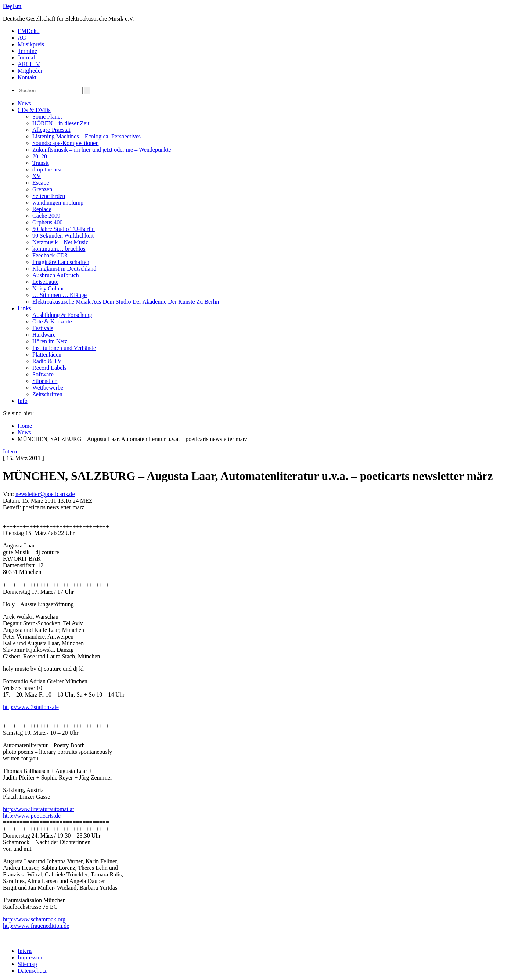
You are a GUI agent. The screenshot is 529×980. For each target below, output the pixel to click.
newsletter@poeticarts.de (45, 494)
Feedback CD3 (50, 255)
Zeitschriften (47, 394)
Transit (41, 163)
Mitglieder (30, 71)
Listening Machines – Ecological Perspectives (87, 136)
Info (23, 401)
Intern (10, 451)
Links (24, 308)
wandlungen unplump (58, 202)
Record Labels (49, 368)
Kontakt (27, 77)
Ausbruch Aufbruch (56, 275)
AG (22, 38)
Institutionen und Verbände (64, 348)
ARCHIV (29, 64)
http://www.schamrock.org (34, 919)
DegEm (12, 6)
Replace (42, 209)
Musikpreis (31, 44)
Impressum (31, 957)
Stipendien (45, 381)
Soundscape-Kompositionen (65, 143)
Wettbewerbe (48, 388)
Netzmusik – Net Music (60, 242)
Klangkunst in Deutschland (64, 269)
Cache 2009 (46, 216)
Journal (26, 57)
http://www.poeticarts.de (32, 816)
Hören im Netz (50, 341)
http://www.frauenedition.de (36, 926)
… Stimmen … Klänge (60, 295)
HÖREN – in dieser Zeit (61, 123)
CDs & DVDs (34, 110)
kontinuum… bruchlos (59, 249)
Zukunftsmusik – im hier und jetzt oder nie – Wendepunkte (102, 150)
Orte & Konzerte (52, 321)
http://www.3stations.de (31, 707)
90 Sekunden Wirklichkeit (63, 236)
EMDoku (29, 31)
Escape (41, 183)
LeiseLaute (45, 282)
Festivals (43, 328)
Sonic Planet (47, 117)
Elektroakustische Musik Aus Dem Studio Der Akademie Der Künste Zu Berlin (126, 302)
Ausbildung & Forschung (62, 315)
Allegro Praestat (51, 130)
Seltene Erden (49, 196)
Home (25, 426)
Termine (27, 51)
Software (43, 374)
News (24, 103)
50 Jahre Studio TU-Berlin (64, 229)
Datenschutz (32, 971)
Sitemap (27, 964)
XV (37, 176)
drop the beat (48, 169)
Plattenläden (47, 355)
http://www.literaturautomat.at (39, 809)
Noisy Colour (48, 288)
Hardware (44, 335)
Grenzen (42, 189)
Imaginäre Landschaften (61, 262)
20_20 (40, 156)
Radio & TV (47, 361)
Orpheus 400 (47, 222)
